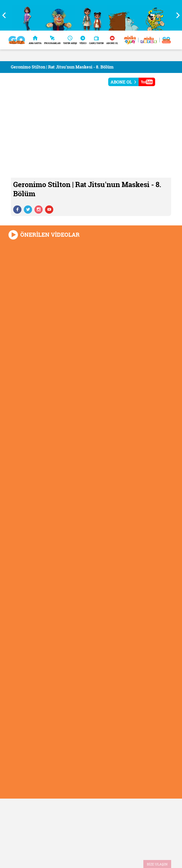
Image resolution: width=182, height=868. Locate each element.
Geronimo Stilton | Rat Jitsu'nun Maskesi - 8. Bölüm (62, 67)
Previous (6, 15)
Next (176, 15)
